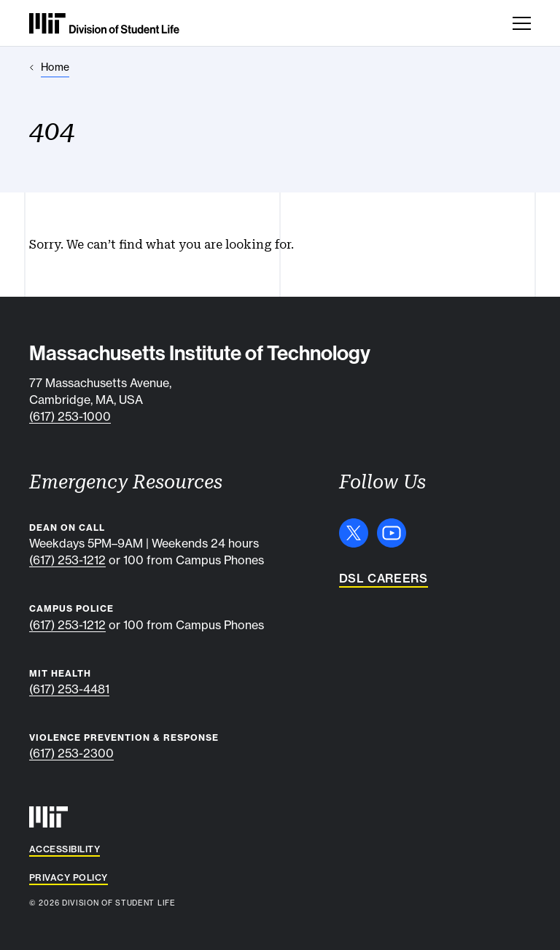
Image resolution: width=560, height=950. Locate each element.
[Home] (49, 67)
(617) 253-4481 (69, 689)
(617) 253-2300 (71, 753)
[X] (354, 533)
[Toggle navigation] (522, 23)
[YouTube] (392, 533)
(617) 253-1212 (67, 560)
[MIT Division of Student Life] (104, 23)
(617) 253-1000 (70, 416)
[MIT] (48, 817)
